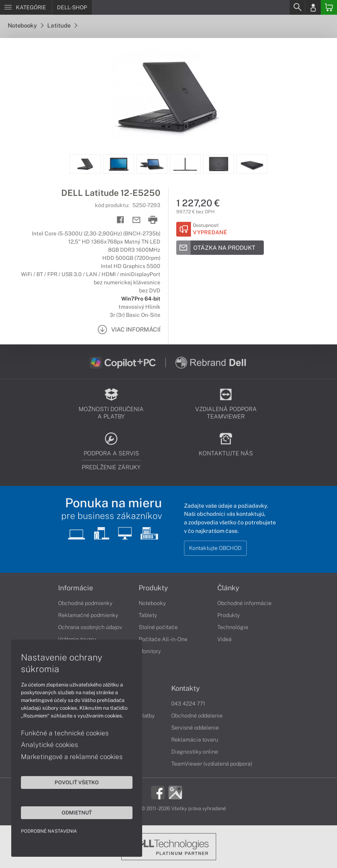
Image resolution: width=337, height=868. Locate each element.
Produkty (153, 588)
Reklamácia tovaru (195, 740)
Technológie (233, 627)
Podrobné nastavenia (49, 831)
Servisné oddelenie (195, 728)
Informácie (76, 588)
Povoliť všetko (74, 782)
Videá (224, 639)
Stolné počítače (158, 627)
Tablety (148, 615)
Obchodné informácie (244, 603)
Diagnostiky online (195, 752)
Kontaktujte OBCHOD (215, 548)
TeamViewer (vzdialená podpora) (212, 764)
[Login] (313, 7)
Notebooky (26, 25)
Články (228, 588)
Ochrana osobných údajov (90, 627)
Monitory (150, 651)
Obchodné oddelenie (197, 716)
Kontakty (186, 688)
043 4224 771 (188, 704)
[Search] (297, 7)
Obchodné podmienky (85, 603)
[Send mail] (137, 220)
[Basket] (329, 7)
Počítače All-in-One (163, 639)
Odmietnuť (74, 812)
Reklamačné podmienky (88, 615)
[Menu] (26, 7)
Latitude (62, 25)
